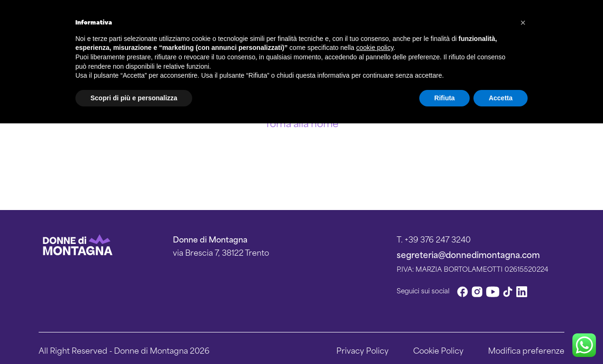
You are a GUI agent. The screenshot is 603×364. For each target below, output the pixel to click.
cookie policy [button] (375, 48)
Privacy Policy (363, 350)
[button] (523, 23)
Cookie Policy (438, 350)
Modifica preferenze (526, 350)
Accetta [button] (501, 98)
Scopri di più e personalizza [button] (134, 98)
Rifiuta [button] (445, 98)
